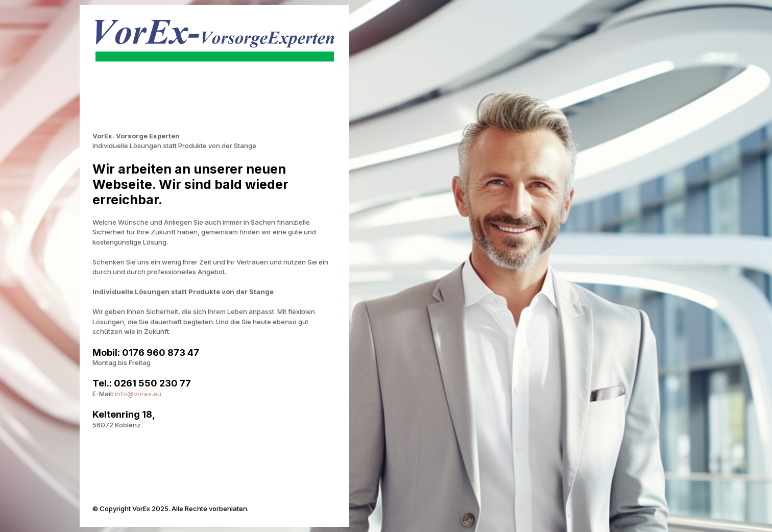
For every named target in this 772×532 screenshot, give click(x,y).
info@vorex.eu (138, 394)
